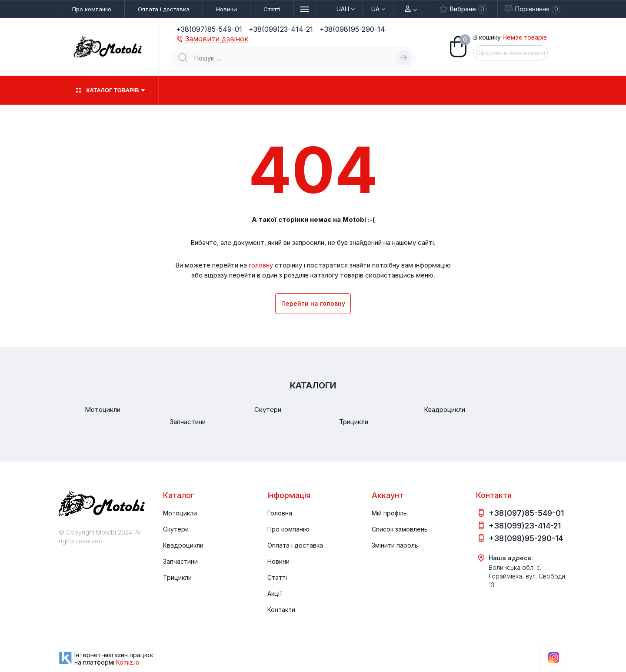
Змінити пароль (395, 545)
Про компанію (92, 9)
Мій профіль (389, 513)
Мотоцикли (180, 513)
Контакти (281, 610)
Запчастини (180, 561)
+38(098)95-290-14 (352, 29)
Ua (378, 9)
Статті (272, 9)
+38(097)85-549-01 (209, 29)
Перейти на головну (313, 304)
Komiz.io (128, 662)
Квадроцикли (183, 545)
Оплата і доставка (164, 9)
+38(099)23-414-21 (281, 29)
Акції (275, 593)
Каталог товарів (108, 90)
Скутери (176, 529)
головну (261, 265)
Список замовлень (400, 529)
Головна (280, 513)
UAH (346, 9)
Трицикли (177, 577)
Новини (226, 9)
